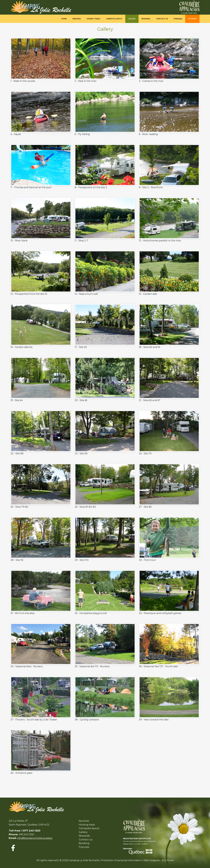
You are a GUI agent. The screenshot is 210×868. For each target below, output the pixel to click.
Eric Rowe (168, 860)
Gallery (132, 19)
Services (77, 19)
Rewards (146, 19)
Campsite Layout (114, 19)
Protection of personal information (121, 860)
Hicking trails (93, 19)
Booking (192, 19)
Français (178, 19)
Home (64, 19)
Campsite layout (89, 828)
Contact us (162, 19)
